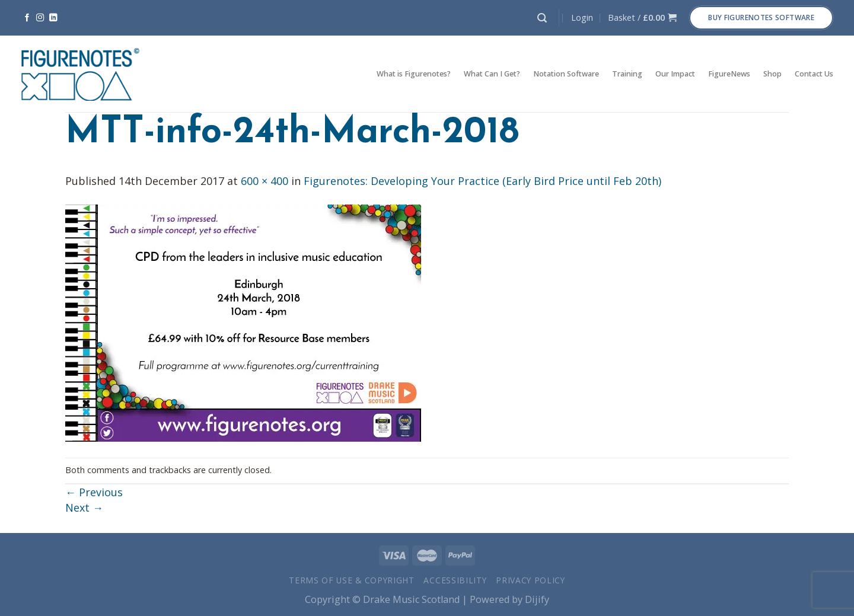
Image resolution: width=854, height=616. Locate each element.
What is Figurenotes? (414, 74)
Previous (94, 492)
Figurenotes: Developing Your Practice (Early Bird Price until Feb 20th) (482, 181)
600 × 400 (265, 181)
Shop (772, 74)
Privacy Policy (530, 580)
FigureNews (729, 74)
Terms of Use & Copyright (352, 580)
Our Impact (675, 74)
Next (84, 508)
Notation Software (566, 74)
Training (627, 74)
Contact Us (814, 74)
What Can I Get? (492, 74)
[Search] (542, 18)
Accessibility (455, 580)
